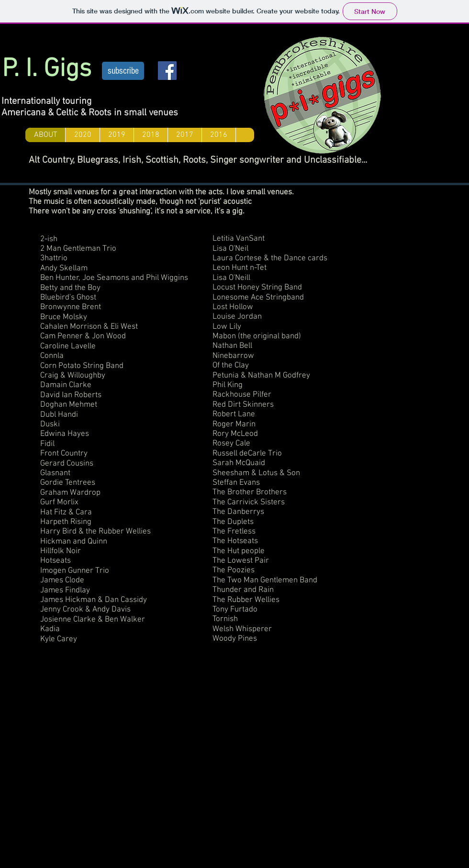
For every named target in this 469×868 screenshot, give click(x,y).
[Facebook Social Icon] (167, 71)
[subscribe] (123, 71)
